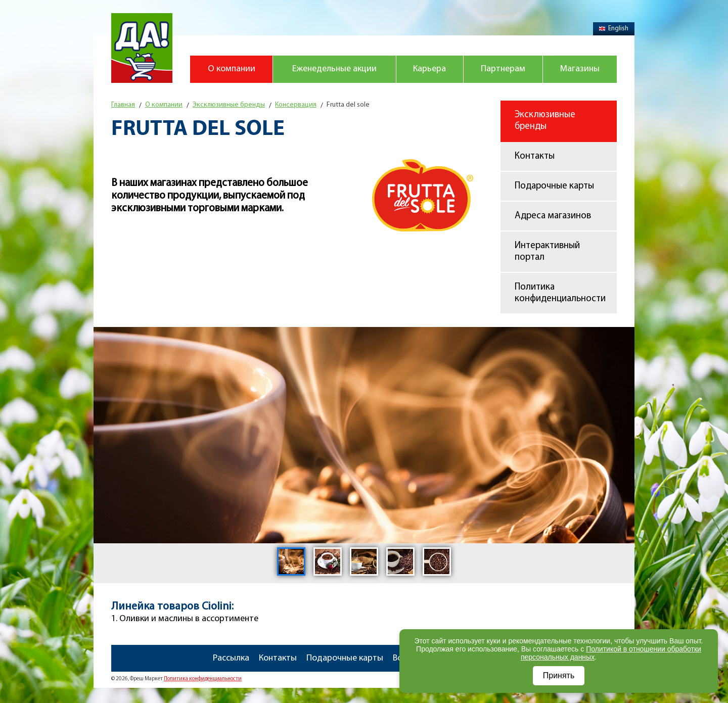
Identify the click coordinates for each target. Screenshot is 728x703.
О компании (232, 69)
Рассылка (231, 658)
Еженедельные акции (334, 69)
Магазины (580, 69)
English (614, 29)
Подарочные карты (554, 186)
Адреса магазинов (553, 216)
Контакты (535, 156)
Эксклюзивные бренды (545, 121)
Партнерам (503, 69)
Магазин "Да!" (142, 48)
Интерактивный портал (547, 252)
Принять (559, 675)
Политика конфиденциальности (560, 293)
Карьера (429, 69)
